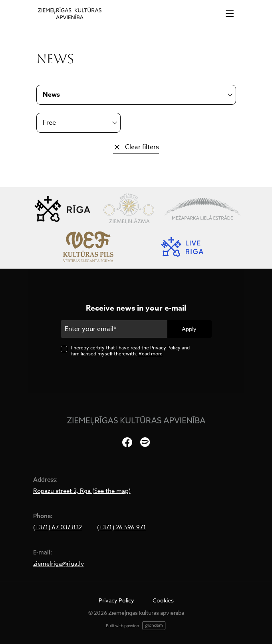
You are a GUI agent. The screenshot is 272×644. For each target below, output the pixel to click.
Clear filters (142, 147)
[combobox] (78, 123)
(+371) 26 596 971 (122, 527)
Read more (151, 354)
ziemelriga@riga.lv (59, 564)
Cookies (163, 600)
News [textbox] (51, 95)
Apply (189, 329)
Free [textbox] (49, 123)
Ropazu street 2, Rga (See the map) (82, 491)
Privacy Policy (116, 600)
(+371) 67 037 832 (58, 527)
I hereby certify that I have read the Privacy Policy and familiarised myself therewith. (130, 351)
